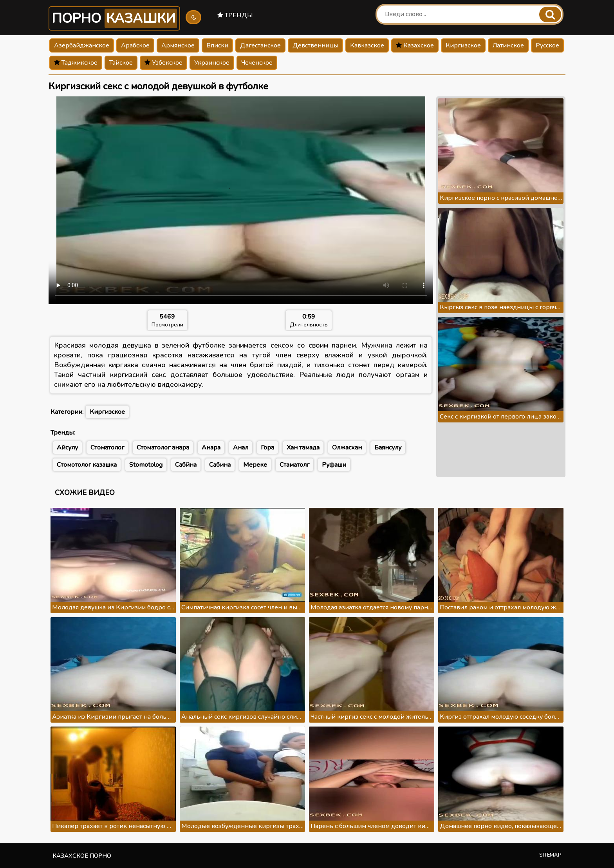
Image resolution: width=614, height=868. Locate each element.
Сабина (220, 465)
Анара (211, 448)
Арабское (135, 45)
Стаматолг (294, 465)
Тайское (121, 63)
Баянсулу (388, 448)
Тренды (235, 15)
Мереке (255, 465)
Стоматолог (107, 448)
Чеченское (257, 63)
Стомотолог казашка (87, 465)
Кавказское (367, 45)
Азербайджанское (82, 45)
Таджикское (76, 63)
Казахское (415, 45)
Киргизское (463, 45)
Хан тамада (303, 448)
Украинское (212, 63)
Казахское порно (82, 856)
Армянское (178, 45)
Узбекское (163, 63)
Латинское (508, 45)
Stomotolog (146, 465)
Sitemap (550, 855)
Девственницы (315, 45)
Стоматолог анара (163, 448)
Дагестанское (260, 45)
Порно (114, 18)
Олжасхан (347, 448)
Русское (547, 45)
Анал (241, 448)
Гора (267, 448)
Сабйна (186, 465)
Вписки (217, 45)
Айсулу (67, 448)
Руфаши (334, 465)
